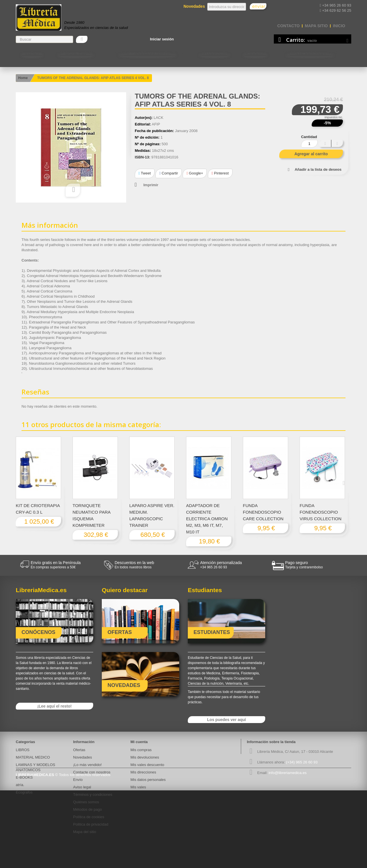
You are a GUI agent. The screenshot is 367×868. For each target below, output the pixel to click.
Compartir (168, 173)
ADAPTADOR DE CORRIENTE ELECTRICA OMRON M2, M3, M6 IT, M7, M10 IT (207, 519)
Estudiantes (214, 53)
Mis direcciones (143, 772)
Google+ (195, 173)
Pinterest (220, 173)
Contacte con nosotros (310, 53)
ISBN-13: (142, 157)
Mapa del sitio (85, 832)
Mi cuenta (139, 742)
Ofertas (79, 750)
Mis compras (141, 750)
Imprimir (151, 185)
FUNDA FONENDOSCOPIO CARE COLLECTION (263, 512)
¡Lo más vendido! (87, 765)
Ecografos (24, 792)
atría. (20, 785)
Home (23, 78)
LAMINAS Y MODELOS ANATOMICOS (147, 53)
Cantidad (309, 137)
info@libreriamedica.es (288, 773)
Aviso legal (82, 787)
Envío (78, 780)
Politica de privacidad (91, 824)
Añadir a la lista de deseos (318, 169)
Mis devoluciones (145, 757)
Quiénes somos (86, 802)
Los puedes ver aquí (226, 720)
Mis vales (138, 787)
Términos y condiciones (93, 795)
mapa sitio (316, 26)
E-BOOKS (255, 53)
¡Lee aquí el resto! (54, 706)
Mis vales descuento (147, 765)
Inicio (339, 26)
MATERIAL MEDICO (76, 53)
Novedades (83, 757)
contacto (288, 26)
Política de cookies (89, 817)
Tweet (145, 173)
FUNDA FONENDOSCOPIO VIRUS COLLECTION (321, 512)
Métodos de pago (87, 809)
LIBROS (32, 53)
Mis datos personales (148, 780)
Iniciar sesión (162, 39)
